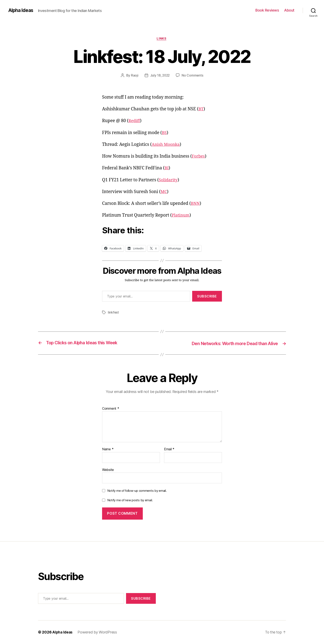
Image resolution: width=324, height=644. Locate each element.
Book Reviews (267, 10)
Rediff (135, 121)
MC (164, 192)
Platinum (181, 216)
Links (162, 39)
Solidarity (169, 180)
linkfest (113, 313)
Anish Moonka (167, 145)
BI (167, 169)
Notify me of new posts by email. (130, 500)
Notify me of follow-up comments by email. (137, 491)
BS (164, 133)
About (289, 10)
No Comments (193, 76)
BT (201, 110)
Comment (111, 409)
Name (108, 449)
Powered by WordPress (98, 632)
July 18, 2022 (160, 76)
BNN (195, 204)
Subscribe (207, 297)
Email (169, 449)
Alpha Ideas (21, 10)
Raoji (134, 76)
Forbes (199, 157)
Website (108, 470)
